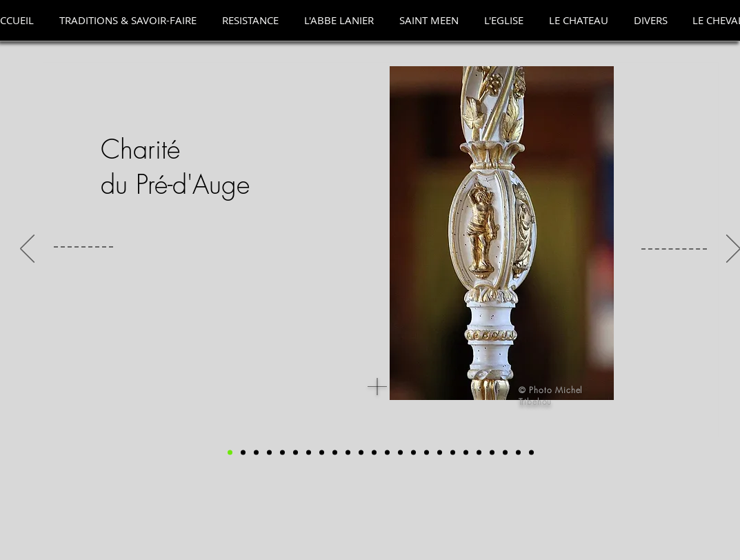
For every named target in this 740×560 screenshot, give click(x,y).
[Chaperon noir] (361, 453)
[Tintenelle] (427, 453)
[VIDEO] (531, 453)
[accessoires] (322, 453)
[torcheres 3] (492, 453)
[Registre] (309, 453)
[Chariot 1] (505, 453)
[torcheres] (466, 453)
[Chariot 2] (518, 453)
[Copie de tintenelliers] (453, 453)
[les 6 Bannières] (335, 453)
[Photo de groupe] (243, 453)
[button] (128, 20)
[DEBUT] (230, 453)
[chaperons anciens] (374, 453)
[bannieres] (348, 453)
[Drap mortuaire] (400, 453)
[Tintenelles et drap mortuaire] (413, 453)
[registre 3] (296, 453)
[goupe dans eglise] (256, 453)
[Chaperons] (387, 453)
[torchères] (479, 453)
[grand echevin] (269, 453)
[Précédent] (27, 250)
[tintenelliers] (440, 453)
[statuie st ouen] (282, 453)
